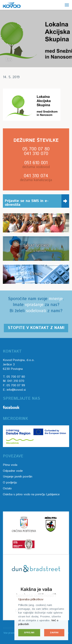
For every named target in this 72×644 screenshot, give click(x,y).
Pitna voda (10, 465)
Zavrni (54, 633)
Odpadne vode (13, 471)
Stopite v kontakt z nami (36, 328)
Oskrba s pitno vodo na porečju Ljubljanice (31, 494)
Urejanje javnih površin (18, 477)
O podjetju (10, 483)
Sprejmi (29, 633)
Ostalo (7, 489)
